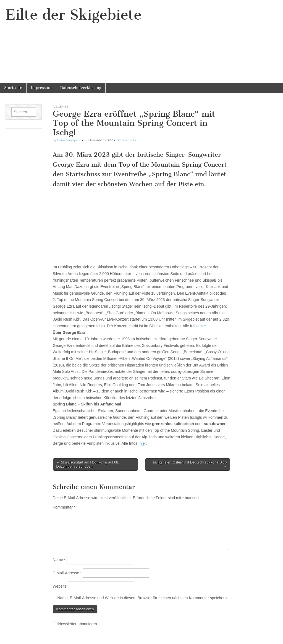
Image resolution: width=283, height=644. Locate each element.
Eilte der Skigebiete (74, 15)
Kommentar (64, 507)
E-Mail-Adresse (67, 573)
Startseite (13, 88)
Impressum (41, 88)
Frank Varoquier (69, 140)
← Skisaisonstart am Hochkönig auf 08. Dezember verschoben (88, 464)
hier (203, 326)
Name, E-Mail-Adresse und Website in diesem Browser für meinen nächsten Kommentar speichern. (142, 598)
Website (60, 586)
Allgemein (61, 107)
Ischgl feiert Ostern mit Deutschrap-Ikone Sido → (190, 464)
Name (59, 560)
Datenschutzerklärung (81, 88)
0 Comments (126, 140)
